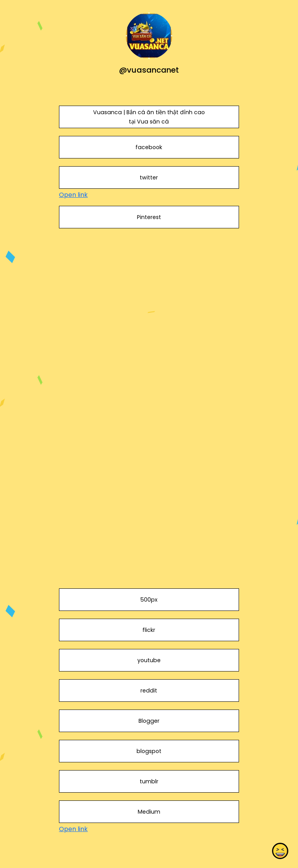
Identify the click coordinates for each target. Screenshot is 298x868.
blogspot (149, 751)
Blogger (149, 721)
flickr (149, 630)
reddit (149, 691)
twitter (149, 177)
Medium (149, 812)
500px (149, 600)
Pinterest (149, 217)
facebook (149, 147)
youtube (149, 660)
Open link (73, 195)
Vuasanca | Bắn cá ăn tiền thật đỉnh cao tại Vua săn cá (149, 117)
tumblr (149, 781)
